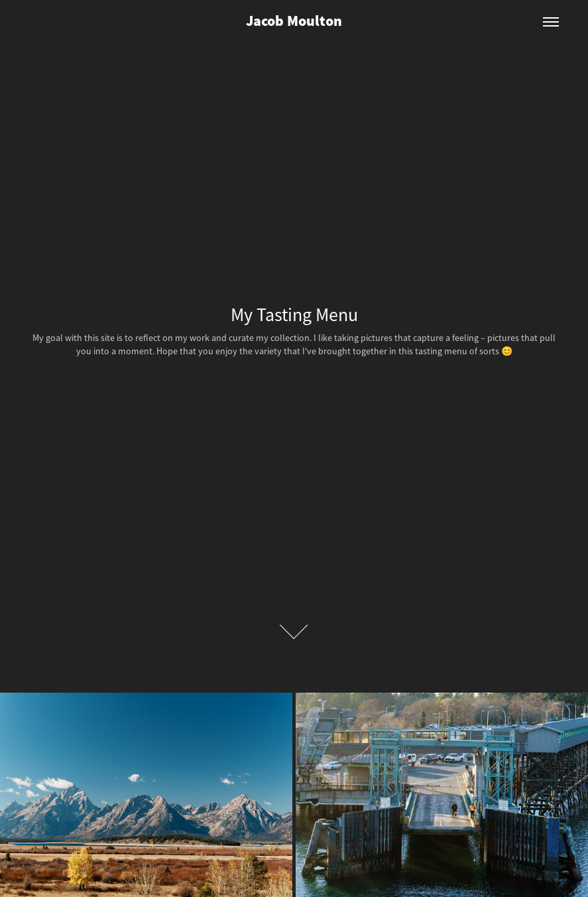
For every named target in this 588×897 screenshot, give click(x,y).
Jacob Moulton (294, 22)
